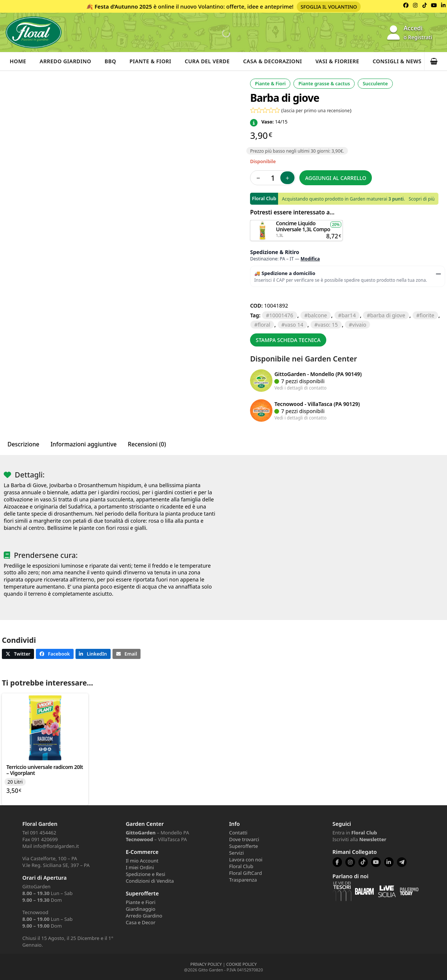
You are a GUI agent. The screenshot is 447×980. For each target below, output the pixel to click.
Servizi (236, 853)
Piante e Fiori (140, 902)
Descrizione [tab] (23, 444)
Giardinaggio (140, 909)
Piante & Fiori (151, 61)
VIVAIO (359, 325)
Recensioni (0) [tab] (147, 444)
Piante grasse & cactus (324, 84)
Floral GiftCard (246, 873)
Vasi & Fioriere (337, 61)
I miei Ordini (140, 867)
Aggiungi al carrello (336, 178)
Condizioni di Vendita (150, 881)
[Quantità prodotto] (273, 178)
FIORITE (427, 315)
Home (18, 61)
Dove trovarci (244, 839)
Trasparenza (243, 880)
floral (264, 325)
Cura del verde (207, 61)
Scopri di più (421, 199)
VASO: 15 (328, 325)
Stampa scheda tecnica (288, 340)
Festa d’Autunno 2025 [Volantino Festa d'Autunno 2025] (123, 6)
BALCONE (317, 315)
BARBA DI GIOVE (388, 315)
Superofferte (243, 846)
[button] (436, 61)
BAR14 (349, 315)
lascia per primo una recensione (316, 110)
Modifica (310, 259)
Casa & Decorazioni (273, 61)
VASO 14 (294, 325)
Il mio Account (142, 861)
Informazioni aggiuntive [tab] (84, 444)
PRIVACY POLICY (206, 964)
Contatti (238, 833)
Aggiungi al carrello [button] (296, 224)
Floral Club (241, 866)
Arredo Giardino (65, 61)
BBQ (110, 61)
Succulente (375, 84)
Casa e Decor (140, 922)
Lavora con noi (246, 860)
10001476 (281, 315)
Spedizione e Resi (145, 874)
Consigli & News (397, 61)
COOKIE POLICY (241, 964)
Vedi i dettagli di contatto (300, 388)
